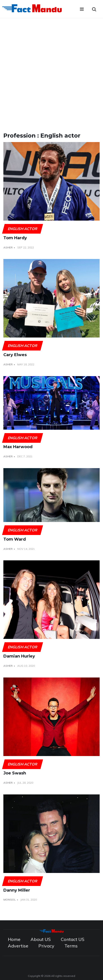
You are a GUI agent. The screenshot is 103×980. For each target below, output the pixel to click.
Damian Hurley (19, 656)
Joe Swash (15, 773)
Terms (71, 946)
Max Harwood (18, 447)
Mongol (10, 900)
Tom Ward (15, 539)
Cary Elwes (15, 355)
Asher (8, 247)
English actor (22, 229)
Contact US (73, 939)
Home (14, 939)
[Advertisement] (51, 72)
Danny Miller (17, 890)
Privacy (46, 946)
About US (41, 939)
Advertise (18, 946)
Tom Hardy (15, 238)
